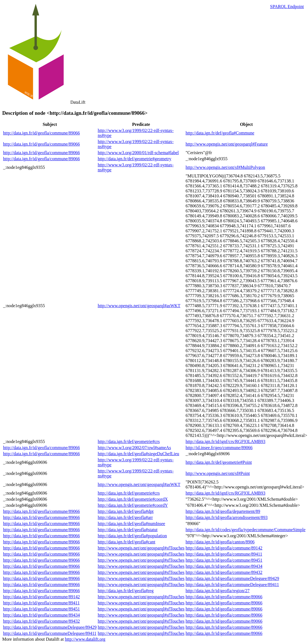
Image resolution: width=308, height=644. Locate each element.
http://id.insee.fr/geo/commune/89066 (219, 448)
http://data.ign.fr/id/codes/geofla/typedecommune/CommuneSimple (246, 530)
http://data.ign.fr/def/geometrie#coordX (133, 499)
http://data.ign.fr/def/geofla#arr (125, 517)
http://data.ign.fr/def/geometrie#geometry (135, 159)
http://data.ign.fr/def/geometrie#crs (129, 441)
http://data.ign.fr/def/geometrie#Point (219, 462)
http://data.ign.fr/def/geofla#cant (127, 542)
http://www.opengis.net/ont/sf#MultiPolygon (225, 167)
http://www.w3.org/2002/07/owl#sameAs (134, 448)
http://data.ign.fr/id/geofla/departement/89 (223, 511)
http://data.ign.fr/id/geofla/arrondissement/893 (227, 517)
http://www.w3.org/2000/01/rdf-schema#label (138, 153)
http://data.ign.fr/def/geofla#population (132, 536)
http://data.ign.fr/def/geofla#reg (126, 591)
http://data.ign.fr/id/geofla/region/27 (218, 591)
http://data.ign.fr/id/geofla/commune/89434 (224, 566)
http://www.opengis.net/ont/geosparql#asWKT (139, 306)
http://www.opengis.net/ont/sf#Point (218, 473)
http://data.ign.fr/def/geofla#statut (128, 530)
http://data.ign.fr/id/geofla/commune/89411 (224, 554)
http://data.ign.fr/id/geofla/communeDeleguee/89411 (232, 585)
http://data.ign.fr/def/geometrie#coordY (133, 505)
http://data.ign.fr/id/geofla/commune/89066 (41, 133)
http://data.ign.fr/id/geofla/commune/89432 (224, 572)
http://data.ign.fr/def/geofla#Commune (220, 133)
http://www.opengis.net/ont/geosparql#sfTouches (141, 548)
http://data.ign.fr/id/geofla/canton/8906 (220, 542)
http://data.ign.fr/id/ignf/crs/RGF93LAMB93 (225, 441)
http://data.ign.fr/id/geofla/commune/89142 (224, 548)
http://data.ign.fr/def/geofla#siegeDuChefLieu (138, 454)
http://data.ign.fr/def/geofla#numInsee (131, 524)
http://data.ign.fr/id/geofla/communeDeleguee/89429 (232, 578)
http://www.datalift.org (85, 639)
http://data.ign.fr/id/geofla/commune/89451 (224, 560)
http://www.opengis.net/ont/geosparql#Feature (227, 144)
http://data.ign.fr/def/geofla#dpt (126, 511)
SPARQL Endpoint (287, 7)
